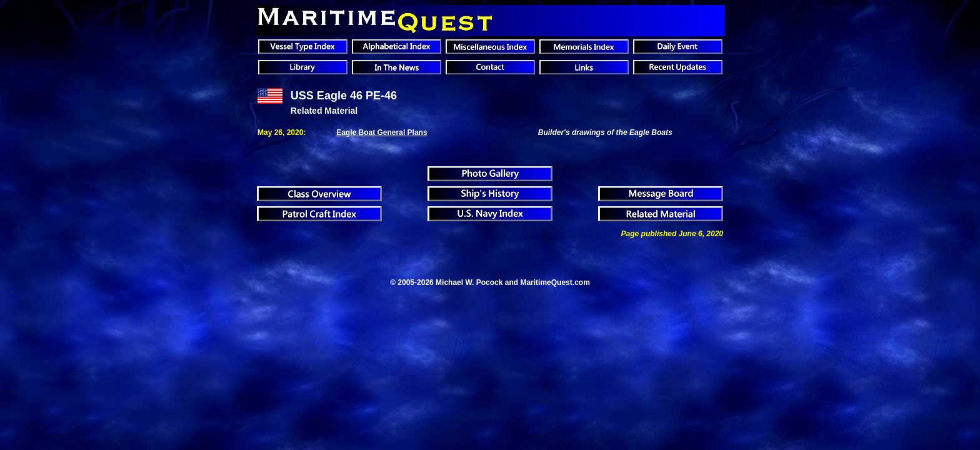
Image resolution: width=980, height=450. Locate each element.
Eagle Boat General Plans (382, 132)
